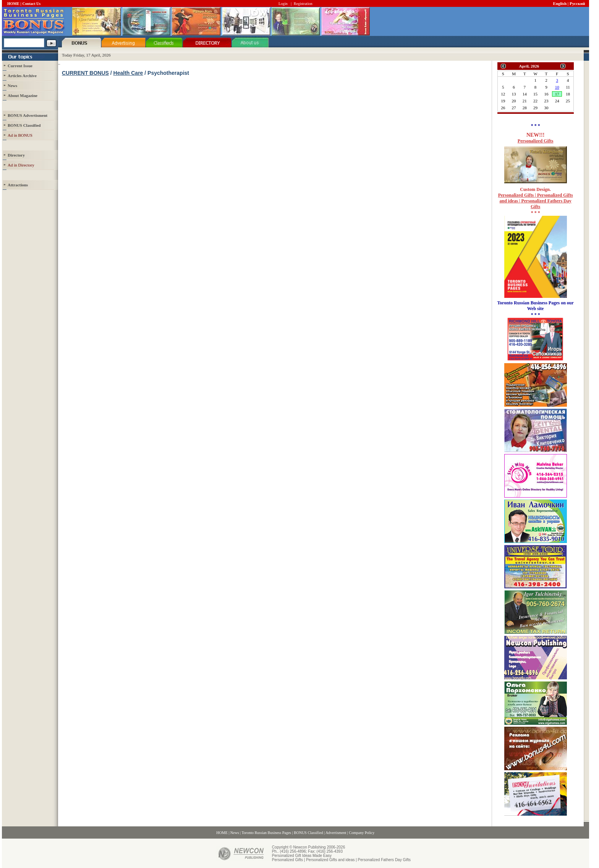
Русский (577, 3)
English (560, 3)
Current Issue (20, 66)
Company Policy (362, 833)
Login (283, 4)
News (12, 86)
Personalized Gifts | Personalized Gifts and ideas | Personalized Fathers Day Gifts (536, 201)
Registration (303, 4)
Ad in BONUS (20, 135)
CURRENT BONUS (85, 73)
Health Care (128, 73)
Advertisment (336, 833)
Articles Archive (22, 76)
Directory (16, 155)
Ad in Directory (21, 165)
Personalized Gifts (536, 141)
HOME (13, 4)
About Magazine (23, 95)
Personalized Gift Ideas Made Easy (302, 856)
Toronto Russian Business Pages (266, 833)
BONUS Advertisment (28, 115)
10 (557, 87)
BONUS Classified (308, 833)
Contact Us (32, 4)
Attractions (18, 185)
